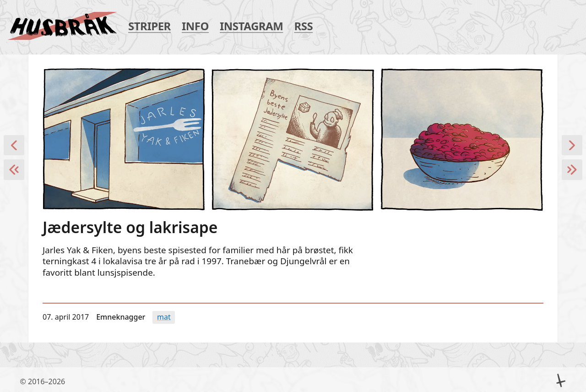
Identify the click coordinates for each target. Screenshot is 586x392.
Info (195, 27)
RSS (303, 27)
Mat (164, 317)
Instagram (251, 27)
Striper (149, 27)
